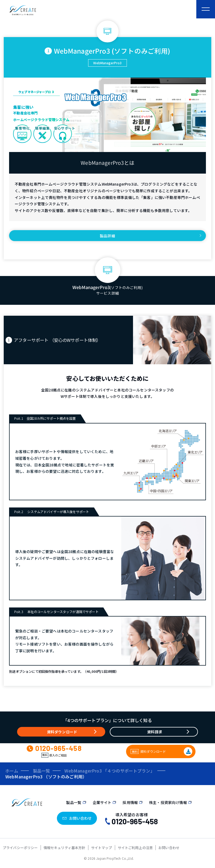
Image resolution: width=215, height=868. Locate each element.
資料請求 (155, 732)
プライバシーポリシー (20, 848)
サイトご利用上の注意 (135, 848)
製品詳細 (107, 236)
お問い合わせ (169, 848)
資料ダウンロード (62, 732)
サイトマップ (102, 848)
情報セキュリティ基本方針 (64, 848)
